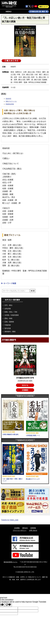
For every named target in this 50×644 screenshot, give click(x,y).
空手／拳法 (8, 305)
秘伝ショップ (44, 7)
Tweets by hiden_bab (10, 520)
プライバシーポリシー (20, 530)
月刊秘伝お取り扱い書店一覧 (39, 12)
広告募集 (17, 528)
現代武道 (8, 328)
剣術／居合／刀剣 (11, 312)
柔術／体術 (8, 318)
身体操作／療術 (10, 332)
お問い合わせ (33, 530)
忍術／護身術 (9, 322)
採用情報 (33, 528)
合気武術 (8, 309)
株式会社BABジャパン (11, 562)
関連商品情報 (10, 104)
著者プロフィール (11, 101)
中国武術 (8, 325)
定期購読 (25, 390)
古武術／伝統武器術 (12, 315)
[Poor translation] (8, 605)
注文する (25, 385)
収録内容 (8, 99)
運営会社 (25, 528)
